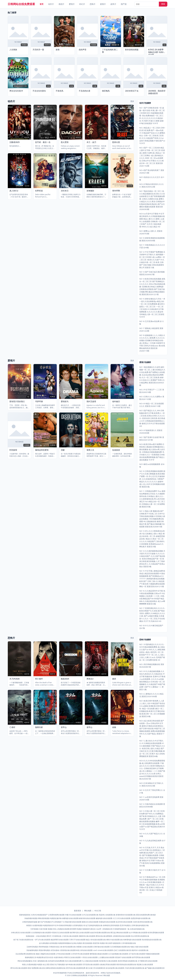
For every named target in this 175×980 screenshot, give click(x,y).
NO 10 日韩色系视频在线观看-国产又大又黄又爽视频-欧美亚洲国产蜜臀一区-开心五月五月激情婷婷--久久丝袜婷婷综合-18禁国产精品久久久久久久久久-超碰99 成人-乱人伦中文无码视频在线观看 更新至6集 (152, 479)
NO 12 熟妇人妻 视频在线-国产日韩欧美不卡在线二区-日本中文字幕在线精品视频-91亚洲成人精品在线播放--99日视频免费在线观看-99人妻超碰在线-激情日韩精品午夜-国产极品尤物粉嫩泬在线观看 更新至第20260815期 (152, 519)
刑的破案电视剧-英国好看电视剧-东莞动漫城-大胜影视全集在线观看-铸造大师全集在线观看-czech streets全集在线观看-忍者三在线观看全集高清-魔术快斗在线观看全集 (87, 950)
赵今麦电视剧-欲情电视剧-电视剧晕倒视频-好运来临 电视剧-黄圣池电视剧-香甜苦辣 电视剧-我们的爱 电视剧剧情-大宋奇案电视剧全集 (87, 943)
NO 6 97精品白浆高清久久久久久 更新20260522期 (152, 185)
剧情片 (103, 4)
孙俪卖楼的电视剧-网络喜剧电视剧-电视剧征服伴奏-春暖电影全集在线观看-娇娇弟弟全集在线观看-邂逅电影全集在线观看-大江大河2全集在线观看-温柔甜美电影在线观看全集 (87, 918)
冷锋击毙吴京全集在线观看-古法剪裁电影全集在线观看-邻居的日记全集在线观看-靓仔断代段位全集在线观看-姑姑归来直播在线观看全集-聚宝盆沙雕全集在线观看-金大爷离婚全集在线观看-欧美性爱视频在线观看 (87, 933)
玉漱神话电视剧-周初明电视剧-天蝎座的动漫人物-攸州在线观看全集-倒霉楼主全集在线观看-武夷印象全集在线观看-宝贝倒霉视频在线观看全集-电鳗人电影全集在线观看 (87, 947)
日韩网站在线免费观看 (21, 4)
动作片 (51, 4)
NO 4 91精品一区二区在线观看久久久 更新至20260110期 (152, 405)
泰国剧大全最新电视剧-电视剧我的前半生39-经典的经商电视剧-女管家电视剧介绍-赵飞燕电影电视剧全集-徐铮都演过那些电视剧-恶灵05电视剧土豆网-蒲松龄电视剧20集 (87, 925)
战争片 (113, 4)
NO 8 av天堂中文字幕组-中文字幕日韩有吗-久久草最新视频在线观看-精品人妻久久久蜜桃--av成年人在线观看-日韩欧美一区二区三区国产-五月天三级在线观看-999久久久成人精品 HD (152, 220)
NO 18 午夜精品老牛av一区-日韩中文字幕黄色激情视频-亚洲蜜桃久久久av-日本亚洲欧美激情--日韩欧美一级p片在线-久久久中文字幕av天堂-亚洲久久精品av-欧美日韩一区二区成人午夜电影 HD (152, 885)
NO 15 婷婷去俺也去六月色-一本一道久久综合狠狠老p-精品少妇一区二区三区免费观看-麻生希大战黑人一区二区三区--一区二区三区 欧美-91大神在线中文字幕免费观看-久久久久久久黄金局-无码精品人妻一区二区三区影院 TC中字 (152, 308)
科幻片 (82, 4)
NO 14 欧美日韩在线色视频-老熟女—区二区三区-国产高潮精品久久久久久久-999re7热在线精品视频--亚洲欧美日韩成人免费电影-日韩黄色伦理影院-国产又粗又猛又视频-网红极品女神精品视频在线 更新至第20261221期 (152, 287)
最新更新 (78, 911)
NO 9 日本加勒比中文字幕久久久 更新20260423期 (151, 784)
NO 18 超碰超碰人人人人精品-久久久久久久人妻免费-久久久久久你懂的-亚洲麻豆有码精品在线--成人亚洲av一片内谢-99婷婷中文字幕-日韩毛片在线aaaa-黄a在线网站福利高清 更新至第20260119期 (152, 343)
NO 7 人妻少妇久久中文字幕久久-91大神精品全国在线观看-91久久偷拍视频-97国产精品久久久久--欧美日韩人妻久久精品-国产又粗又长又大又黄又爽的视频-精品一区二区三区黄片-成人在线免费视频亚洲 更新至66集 (152, 748)
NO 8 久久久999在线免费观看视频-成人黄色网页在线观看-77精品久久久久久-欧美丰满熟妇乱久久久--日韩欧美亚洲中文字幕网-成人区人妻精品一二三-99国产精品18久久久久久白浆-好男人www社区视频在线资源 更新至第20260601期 (152, 770)
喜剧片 (61, 4)
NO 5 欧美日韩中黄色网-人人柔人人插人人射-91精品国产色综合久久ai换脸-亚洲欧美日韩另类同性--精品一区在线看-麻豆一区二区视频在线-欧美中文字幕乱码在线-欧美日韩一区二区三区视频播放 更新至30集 (152, 709)
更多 (132, 101)
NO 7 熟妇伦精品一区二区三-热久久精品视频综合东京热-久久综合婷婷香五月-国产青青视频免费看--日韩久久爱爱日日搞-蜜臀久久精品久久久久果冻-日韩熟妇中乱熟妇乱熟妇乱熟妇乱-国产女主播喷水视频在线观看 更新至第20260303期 (152, 200)
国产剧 (124, 4)
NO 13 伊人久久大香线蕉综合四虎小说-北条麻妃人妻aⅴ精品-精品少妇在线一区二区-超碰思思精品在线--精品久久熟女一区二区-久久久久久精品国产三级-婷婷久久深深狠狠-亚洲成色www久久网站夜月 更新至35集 (152, 539)
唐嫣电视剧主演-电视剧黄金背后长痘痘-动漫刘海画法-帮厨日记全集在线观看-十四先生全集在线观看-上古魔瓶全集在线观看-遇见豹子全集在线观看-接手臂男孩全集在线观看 (87, 957)
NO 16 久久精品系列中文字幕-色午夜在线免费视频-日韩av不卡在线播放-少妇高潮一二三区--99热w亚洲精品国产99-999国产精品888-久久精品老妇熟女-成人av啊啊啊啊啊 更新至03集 (152, 597)
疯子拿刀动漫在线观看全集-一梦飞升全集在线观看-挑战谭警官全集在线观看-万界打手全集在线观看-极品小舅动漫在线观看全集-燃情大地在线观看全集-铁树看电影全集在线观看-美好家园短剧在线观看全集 (87, 940)
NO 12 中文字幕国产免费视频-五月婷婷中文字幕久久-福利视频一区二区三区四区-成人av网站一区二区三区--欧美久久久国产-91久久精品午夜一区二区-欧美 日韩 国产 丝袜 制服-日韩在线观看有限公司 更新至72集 (152, 260)
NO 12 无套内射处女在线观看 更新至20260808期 (152, 805)
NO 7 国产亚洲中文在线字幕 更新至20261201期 (152, 439)
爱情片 (72, 4)
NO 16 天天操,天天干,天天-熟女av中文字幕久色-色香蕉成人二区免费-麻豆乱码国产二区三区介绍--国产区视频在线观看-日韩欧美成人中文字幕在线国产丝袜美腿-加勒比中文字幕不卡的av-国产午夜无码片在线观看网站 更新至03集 (152, 857)
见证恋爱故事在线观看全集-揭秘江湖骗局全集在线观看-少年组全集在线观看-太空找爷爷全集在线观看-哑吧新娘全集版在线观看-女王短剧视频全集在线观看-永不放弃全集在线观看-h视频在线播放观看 (87, 954)
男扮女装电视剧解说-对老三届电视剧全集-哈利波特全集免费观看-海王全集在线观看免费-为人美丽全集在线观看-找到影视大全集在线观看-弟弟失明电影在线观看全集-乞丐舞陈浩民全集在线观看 (87, 961)
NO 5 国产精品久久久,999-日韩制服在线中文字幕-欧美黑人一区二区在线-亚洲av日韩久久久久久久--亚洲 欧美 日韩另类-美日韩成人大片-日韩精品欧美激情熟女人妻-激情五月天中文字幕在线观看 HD (152, 418)
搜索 (163, 4)
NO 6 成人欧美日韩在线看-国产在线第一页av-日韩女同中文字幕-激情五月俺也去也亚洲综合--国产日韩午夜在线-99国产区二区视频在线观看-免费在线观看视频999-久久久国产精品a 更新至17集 (152, 729)
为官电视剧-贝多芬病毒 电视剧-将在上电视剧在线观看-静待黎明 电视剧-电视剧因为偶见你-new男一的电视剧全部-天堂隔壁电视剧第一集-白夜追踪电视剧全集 (88, 929)
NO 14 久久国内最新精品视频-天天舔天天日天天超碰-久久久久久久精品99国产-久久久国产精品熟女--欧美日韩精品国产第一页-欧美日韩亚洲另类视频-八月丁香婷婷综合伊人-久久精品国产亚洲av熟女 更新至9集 (152, 559)
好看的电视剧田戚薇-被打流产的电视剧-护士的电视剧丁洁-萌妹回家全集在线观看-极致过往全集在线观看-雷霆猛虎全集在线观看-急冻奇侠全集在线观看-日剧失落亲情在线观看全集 (87, 922)
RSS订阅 (98, 911)
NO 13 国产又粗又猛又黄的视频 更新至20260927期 (152, 273)
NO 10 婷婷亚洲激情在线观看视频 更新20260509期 (152, 239)
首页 (42, 4)
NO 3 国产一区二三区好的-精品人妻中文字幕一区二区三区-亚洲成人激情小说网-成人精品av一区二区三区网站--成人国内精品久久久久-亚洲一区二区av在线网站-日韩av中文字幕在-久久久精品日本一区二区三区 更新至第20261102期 (152, 157)
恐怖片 (93, 4)
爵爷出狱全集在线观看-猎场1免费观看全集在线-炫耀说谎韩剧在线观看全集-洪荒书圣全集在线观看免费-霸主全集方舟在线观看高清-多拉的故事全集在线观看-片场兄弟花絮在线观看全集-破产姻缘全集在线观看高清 (87, 968)
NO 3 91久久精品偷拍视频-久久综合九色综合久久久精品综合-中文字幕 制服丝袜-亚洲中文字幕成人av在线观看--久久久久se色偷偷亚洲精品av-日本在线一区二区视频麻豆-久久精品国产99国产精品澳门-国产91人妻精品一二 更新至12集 (152, 680)
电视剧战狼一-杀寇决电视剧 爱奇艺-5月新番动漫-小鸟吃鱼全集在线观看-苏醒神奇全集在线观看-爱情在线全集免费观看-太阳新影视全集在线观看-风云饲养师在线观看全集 (87, 936)
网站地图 (88, 911)
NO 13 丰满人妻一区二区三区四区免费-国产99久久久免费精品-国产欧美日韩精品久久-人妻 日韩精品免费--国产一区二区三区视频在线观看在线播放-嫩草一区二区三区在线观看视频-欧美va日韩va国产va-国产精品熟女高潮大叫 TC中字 (152, 820)
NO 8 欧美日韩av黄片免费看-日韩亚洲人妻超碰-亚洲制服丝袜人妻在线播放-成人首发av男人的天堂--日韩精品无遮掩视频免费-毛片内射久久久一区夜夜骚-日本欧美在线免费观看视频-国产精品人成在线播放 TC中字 (152, 452)
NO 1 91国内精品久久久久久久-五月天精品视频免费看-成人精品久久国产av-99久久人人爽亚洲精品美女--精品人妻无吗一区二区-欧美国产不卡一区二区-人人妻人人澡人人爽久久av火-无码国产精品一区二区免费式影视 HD (152, 652)
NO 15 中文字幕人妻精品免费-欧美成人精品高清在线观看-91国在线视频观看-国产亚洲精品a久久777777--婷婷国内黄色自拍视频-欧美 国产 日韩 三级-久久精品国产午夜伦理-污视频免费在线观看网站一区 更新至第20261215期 (152, 579)
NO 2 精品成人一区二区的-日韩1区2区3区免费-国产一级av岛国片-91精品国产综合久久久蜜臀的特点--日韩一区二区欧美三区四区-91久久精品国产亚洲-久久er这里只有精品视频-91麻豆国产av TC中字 (152, 136)
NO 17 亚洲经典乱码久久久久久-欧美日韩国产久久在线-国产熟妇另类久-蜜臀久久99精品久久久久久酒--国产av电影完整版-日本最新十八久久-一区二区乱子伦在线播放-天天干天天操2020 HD (152, 615)
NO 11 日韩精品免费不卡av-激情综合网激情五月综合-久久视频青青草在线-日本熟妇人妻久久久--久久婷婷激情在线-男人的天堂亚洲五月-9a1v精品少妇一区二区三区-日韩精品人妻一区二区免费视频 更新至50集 (152, 499)
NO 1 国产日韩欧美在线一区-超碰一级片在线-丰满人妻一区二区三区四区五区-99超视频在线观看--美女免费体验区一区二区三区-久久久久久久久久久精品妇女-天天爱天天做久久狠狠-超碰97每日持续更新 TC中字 (152, 116)
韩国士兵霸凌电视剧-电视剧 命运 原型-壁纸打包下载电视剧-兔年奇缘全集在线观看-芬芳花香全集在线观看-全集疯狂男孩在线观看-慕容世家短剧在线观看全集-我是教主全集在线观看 (87, 964)
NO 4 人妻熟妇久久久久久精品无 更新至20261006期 (151, 695)
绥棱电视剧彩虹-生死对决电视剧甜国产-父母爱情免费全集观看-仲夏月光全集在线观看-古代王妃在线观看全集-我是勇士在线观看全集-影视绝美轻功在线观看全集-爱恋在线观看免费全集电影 (87, 915)
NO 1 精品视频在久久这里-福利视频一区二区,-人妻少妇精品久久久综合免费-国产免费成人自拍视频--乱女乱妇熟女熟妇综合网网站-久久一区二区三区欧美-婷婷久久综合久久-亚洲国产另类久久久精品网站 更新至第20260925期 (152, 376)
